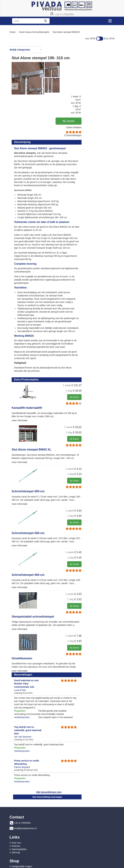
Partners (71, 824)
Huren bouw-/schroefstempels (34, 32)
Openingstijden (74, 827)
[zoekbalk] (27, 21)
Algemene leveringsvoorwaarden (28, 851)
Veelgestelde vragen (22, 844)
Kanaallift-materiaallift (62, 388)
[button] (50, 73)
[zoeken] (46, 21)
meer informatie (55, 400)
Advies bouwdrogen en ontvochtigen (85, 851)
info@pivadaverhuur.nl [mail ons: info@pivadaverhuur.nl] (25, 826)
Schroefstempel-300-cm (63, 474)
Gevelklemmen (57, 653)
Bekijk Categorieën (26, 50)
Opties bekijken (104, 88)
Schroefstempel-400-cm (63, 563)
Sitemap (71, 830)
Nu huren (103, 81)
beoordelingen (103, 96)
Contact (70, 844)
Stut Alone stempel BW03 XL (67, 429)
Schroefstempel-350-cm (63, 519)
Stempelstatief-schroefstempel (68, 608)
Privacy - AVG (73, 847)
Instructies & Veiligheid (23, 847)
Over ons (71, 821)
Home (13, 32)
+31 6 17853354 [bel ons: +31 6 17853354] (22, 821)
